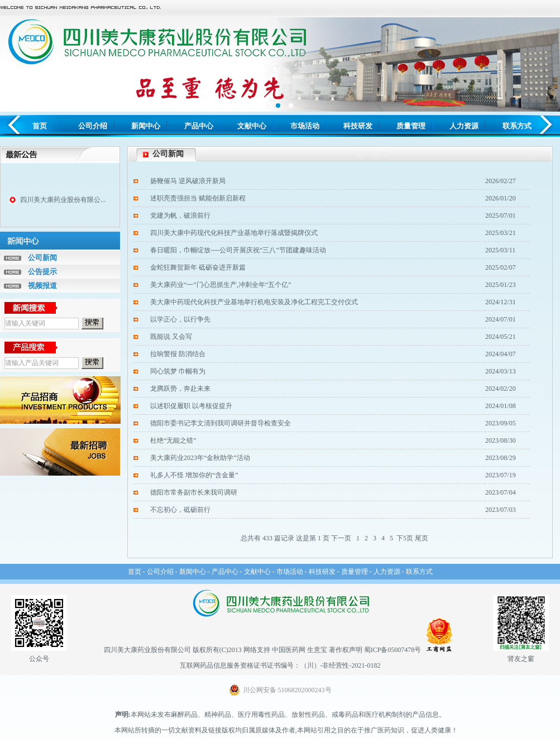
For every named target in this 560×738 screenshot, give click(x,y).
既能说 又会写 (171, 337)
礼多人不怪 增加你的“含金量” (194, 475)
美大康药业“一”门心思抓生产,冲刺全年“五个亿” (221, 285)
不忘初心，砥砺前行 (180, 510)
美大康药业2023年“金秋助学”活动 (200, 458)
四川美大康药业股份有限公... (63, 202)
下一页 (341, 538)
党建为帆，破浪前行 (180, 215)
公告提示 (42, 272)
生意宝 (317, 650)
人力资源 (464, 126)
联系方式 (517, 126)
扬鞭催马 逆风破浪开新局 (188, 181)
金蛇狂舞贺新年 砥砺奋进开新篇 (198, 267)
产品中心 (199, 126)
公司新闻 (42, 258)
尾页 (422, 538)
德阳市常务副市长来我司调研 (194, 492)
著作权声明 (346, 650)
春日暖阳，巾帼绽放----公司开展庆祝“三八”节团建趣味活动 (238, 250)
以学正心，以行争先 (180, 319)
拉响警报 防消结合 (178, 354)
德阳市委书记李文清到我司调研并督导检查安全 (221, 423)
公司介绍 (93, 126)
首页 (40, 126)
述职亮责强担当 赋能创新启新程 (198, 198)
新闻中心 (146, 126)
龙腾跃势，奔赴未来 (180, 389)
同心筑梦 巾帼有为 (178, 371)
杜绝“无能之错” (173, 440)
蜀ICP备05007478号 (393, 650)
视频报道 (42, 286)
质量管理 (411, 126)
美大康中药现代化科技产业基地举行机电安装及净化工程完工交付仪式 (254, 302)
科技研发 (358, 126)
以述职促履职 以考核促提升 (191, 406)
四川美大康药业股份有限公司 (147, 650)
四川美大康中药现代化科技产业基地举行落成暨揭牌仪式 (234, 233)
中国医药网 (289, 650)
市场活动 (305, 126)
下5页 (405, 538)
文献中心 (252, 126)
